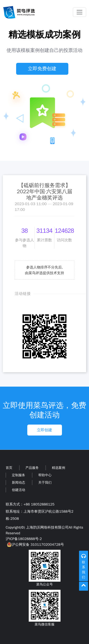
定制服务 (19, 475)
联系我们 (84, 570)
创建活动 (19, 490)
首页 (9, 468)
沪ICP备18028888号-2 (24, 539)
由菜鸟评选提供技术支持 (44, 273)
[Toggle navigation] (80, 12)
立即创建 (45, 430)
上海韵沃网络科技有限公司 (47, 527)
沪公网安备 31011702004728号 (35, 545)
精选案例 (58, 468)
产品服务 (32, 468)
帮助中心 (45, 475)
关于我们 (45, 483)
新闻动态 (19, 483)
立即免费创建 (42, 69)
